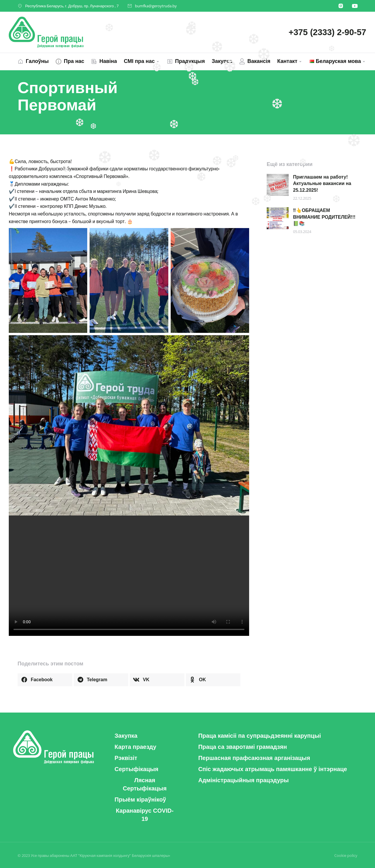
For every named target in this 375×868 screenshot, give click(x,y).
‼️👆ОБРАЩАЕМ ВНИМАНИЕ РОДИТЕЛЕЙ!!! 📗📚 (324, 217)
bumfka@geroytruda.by (156, 6)
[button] (45, 680)
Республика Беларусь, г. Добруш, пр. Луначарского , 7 (72, 6)
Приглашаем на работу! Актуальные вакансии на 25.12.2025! (322, 184)
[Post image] (278, 185)
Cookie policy (346, 855)
